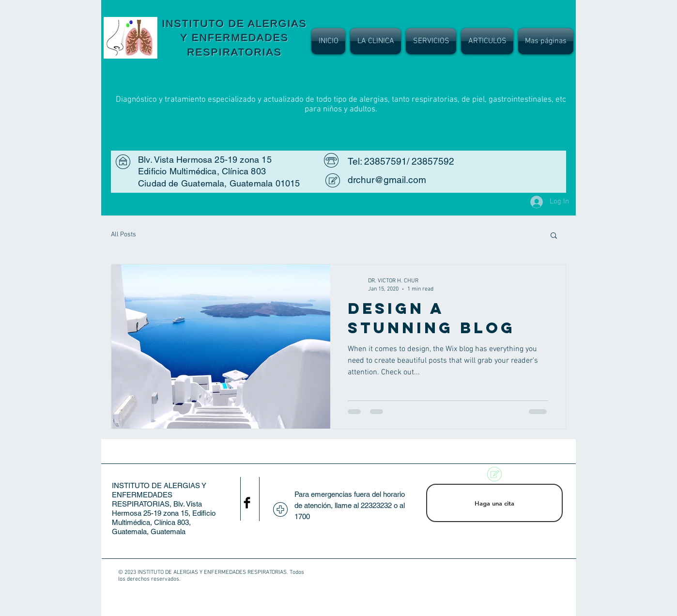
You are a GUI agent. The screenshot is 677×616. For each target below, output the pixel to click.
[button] (554, 236)
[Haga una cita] (494, 503)
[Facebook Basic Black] (247, 503)
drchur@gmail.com (387, 180)
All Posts (123, 235)
